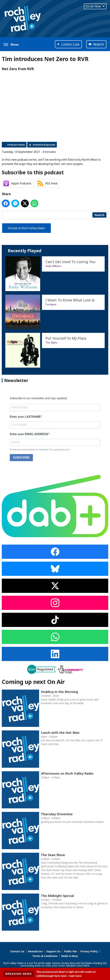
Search (99, 215)
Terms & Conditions (45, 956)
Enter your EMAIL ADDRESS (29, 434)
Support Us (53, 951)
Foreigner (51, 304)
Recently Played (25, 251)
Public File (70, 951)
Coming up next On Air (33, 682)
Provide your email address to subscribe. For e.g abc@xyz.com (40, 450)
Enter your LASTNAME (25, 417)
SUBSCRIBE (21, 458)
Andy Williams (53, 266)
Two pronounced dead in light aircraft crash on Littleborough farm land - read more (66, 974)
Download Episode (44, 145)
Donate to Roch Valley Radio (26, 228)
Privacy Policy (89, 951)
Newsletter (35, 951)
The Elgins (51, 342)
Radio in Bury (70, 956)
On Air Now (95, 6)
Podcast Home (16, 145)
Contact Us (17, 951)
